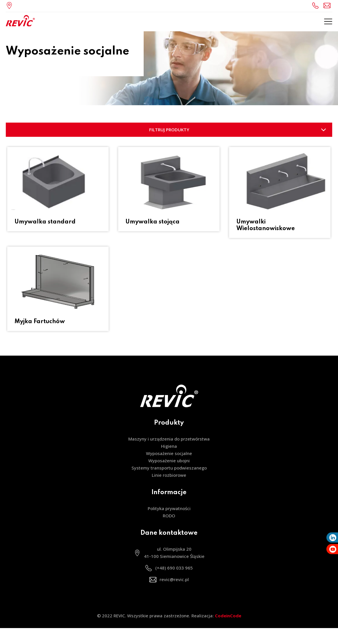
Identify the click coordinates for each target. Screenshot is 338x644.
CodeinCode (228, 616)
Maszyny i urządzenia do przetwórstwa (169, 439)
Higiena (169, 446)
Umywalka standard (45, 222)
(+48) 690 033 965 (316, 5)
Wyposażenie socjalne (169, 453)
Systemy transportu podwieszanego (169, 468)
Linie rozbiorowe (169, 475)
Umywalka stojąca (152, 222)
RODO (169, 516)
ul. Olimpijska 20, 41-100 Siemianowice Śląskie (11, 5)
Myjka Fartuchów (40, 322)
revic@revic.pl (328, 5)
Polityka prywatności (169, 508)
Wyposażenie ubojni (169, 461)
